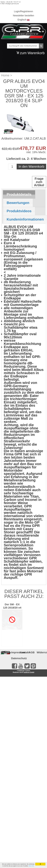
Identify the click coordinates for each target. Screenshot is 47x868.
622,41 (7, 149)
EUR (16, 149)
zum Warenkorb (32, 52)
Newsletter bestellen (23, 16)
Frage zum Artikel (39, 182)
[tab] (19, 194)
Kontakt (23, 652)
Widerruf (40, 652)
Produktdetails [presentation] (19, 194)
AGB (32, 652)
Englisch (22, 20)
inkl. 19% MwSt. (36, 152)
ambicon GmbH (29, 672)
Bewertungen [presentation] (18, 203)
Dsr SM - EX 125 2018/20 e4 (12, 606)
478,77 (27, 148)
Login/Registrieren (23, 11)
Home (5, 75)
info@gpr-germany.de (12, 4)
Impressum (15, 652)
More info (31, 866)
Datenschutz (15, 658)
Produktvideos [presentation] (19, 211)
